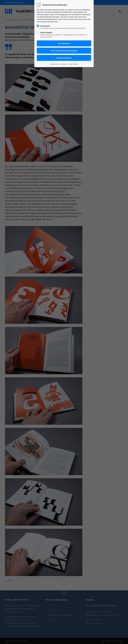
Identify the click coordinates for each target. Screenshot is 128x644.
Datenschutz (54, 64)
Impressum (63, 64)
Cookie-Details (73, 64)
